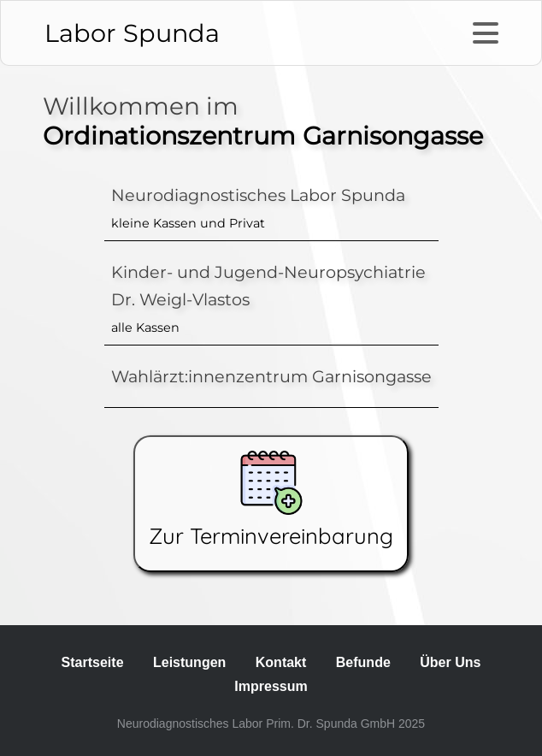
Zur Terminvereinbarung (271, 500)
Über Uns (450, 662)
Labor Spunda (132, 33)
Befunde (363, 662)
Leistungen (189, 662)
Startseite (93, 662)
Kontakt (281, 662)
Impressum (271, 686)
